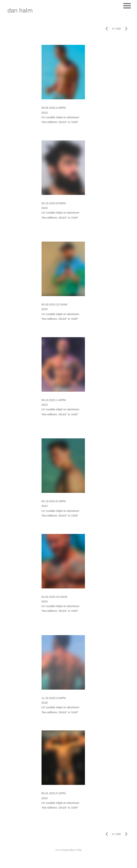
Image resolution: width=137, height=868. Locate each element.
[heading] (20, 11)
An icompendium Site (68, 850)
